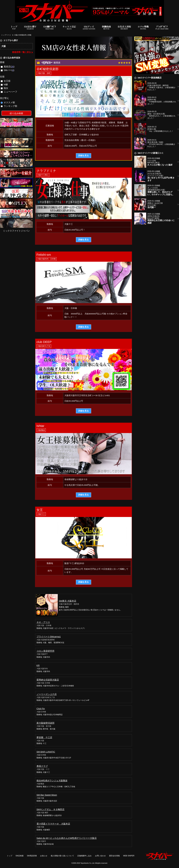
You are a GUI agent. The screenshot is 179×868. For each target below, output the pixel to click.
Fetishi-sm (44, 255)
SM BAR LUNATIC (46, 752)
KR (38, 665)
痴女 (5, 88)
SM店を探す (30, 28)
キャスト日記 (69, 28)
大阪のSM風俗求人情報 (23, 35)
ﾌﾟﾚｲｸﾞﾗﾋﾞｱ (162, 28)
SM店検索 (20, 856)
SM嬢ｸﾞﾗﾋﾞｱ (50, 28)
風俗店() (8, 67)
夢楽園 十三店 (44, 737)
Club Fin (41, 709)
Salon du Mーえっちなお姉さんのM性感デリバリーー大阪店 (67, 838)
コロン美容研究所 (45, 651)
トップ (14, 28)
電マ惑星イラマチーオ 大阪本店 (53, 824)
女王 (40, 510)
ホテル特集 (143, 28)
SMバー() (8, 70)
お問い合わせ (100, 856)
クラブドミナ (46, 171)
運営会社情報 (114, 856)
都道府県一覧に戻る (21, 52)
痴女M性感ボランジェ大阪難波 (52, 781)
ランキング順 (9, 106)
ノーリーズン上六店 (47, 694)
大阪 (4, 46)
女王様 (6, 81)
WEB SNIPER (129, 856)
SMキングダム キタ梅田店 (51, 809)
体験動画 (106, 28)
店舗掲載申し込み (84, 856)
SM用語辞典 (32, 856)
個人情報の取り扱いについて (62, 856)
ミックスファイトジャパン (16, 231)
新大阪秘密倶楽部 (45, 723)
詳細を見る (84, 156)
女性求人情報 (124, 28)
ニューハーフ (9, 92)
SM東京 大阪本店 (68, 601)
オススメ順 (8, 102)
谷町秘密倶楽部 (48, 69)
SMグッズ (89, 28)
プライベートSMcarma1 (49, 637)
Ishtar (40, 426)
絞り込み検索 (16, 113)
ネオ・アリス (43, 622)
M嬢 (4, 84)
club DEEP (44, 342)
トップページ (6, 35)
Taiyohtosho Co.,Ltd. (88, 863)
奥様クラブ (42, 766)
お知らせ (44, 856)
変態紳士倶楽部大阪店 (48, 680)
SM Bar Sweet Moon (47, 795)
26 (12, 67)
